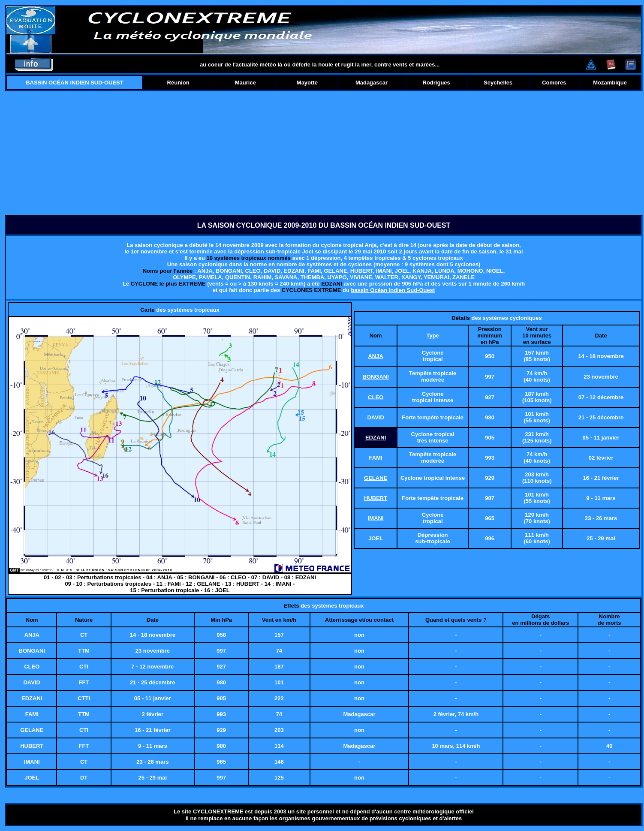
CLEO (376, 397)
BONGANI (375, 377)
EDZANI (376, 438)
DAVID (375, 417)
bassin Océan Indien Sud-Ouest (393, 290)
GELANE (376, 478)
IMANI (376, 518)
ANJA (375, 356)
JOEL (376, 538)
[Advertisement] (324, 153)
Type (432, 336)
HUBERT (376, 498)
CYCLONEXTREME (218, 811)
